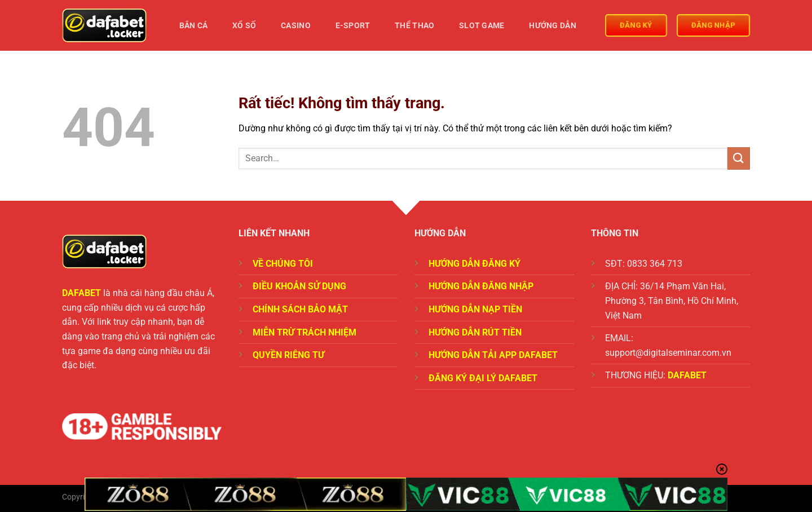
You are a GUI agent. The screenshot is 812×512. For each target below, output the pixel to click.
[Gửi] (739, 158)
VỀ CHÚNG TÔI (283, 264)
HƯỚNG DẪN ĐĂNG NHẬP (481, 286)
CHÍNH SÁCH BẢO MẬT (300, 309)
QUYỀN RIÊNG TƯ (288, 355)
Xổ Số (244, 26)
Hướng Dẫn (553, 26)
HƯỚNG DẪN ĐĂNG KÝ (475, 264)
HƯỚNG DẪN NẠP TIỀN (475, 309)
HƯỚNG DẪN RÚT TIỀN (475, 332)
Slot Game (482, 26)
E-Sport (353, 26)
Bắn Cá (194, 26)
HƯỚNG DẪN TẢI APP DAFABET (493, 355)
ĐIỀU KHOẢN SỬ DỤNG (299, 286)
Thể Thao (414, 26)
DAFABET (81, 293)
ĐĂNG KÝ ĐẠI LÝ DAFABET (483, 378)
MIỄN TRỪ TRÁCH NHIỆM (304, 332)
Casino (296, 26)
